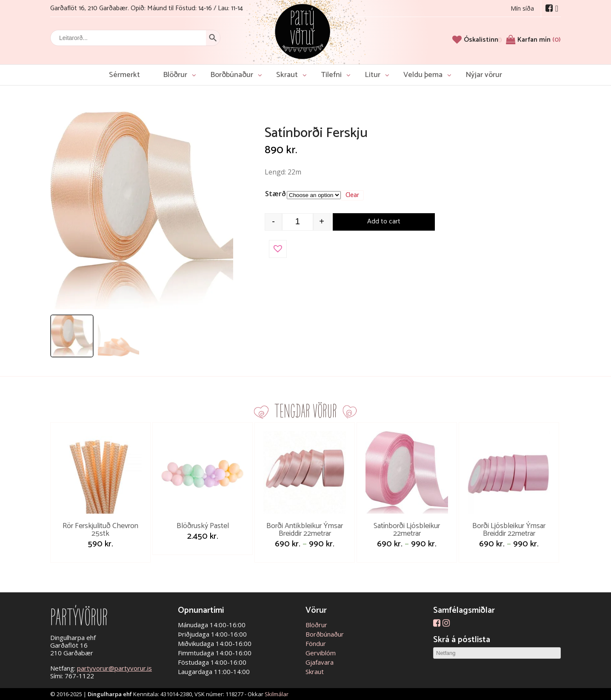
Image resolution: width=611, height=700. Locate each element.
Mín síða (522, 8)
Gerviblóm (321, 653)
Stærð (276, 194)
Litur (373, 75)
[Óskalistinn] (483, 40)
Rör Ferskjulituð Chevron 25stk (100, 530)
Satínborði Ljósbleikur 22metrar (407, 530)
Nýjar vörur (484, 75)
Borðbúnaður (232, 75)
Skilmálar (277, 694)
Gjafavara (320, 662)
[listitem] (72, 336)
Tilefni (331, 75)
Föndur (316, 643)
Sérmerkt (124, 75)
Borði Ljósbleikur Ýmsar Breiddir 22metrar (509, 530)
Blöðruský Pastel (203, 526)
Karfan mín (539, 40)
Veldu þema (423, 75)
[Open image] (142, 210)
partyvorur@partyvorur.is (114, 668)
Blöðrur (175, 75)
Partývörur (303, 31)
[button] (278, 249)
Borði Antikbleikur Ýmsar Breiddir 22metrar (305, 530)
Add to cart (384, 221)
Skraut (287, 75)
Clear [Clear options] (352, 195)
